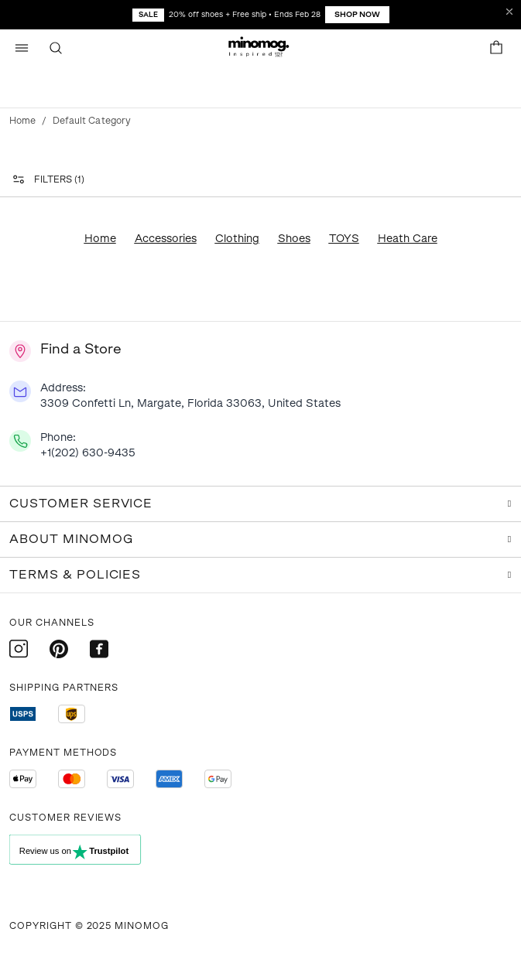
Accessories (166, 239)
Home (22, 121)
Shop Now (357, 14)
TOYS (344, 239)
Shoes (294, 239)
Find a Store (81, 349)
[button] (261, 48)
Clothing (237, 239)
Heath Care (408, 239)
